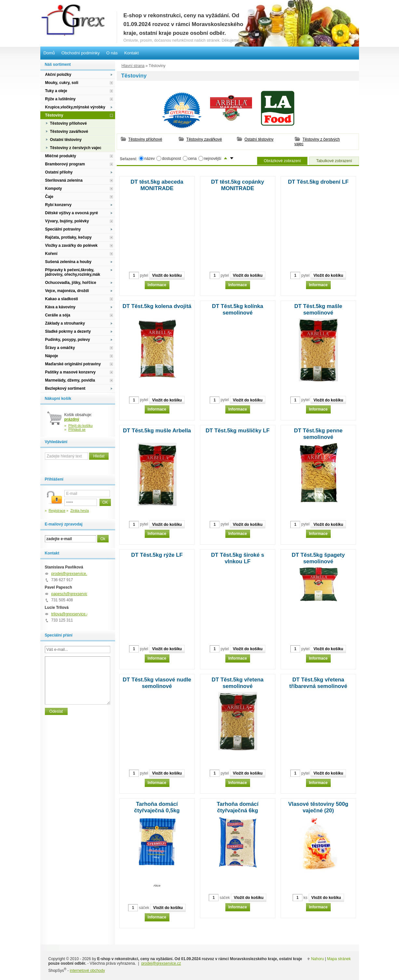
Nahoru (318, 959)
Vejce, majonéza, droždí (67, 291)
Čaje (49, 197)
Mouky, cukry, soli (62, 83)
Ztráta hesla (80, 511)
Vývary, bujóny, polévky (67, 221)
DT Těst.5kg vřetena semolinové (238, 683)
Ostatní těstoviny (259, 139)
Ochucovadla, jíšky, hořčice (71, 283)
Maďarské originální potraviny (73, 364)
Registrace (57, 511)
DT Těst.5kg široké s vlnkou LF (238, 558)
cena (193, 158)
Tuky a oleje (56, 91)
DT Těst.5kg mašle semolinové (318, 309)
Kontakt (132, 53)
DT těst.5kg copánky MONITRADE (238, 185)
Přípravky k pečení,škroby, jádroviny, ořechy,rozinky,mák (73, 272)
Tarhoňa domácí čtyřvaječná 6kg (237, 807)
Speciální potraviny (63, 229)
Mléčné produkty (61, 156)
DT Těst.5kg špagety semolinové (318, 558)
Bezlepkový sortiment (65, 388)
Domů (49, 53)
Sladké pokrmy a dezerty (68, 331)
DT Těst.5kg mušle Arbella (157, 431)
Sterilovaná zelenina (64, 180)
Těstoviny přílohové (145, 139)
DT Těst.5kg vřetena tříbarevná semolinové (318, 683)
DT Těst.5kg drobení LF (318, 182)
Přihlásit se (77, 429)
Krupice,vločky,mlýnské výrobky (75, 107)
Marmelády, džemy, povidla (70, 380)
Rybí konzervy (58, 205)
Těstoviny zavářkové (204, 139)
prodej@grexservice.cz (71, 574)
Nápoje (52, 356)
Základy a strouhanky (65, 323)
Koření (51, 254)
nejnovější (213, 158)
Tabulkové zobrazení (334, 161)
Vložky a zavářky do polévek (71, 245)
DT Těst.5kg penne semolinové (318, 434)
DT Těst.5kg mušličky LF (238, 431)
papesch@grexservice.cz (73, 594)
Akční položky (58, 75)
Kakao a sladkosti (62, 299)
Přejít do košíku (80, 426)
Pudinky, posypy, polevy (68, 340)
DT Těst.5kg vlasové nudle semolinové (157, 683)
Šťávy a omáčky (60, 348)
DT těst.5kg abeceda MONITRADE (157, 185)
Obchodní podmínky (81, 53)
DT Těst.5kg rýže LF (157, 555)
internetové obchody (87, 971)
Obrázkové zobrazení (282, 161)
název (150, 158)
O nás (112, 53)
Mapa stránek (339, 959)
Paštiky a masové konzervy (70, 372)
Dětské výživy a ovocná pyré (72, 213)
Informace (157, 285)
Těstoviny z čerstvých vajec (317, 142)
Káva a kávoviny (60, 307)
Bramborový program (65, 164)
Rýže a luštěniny (60, 99)
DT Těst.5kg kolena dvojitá (157, 306)
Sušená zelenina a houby (68, 262)
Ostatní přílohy (59, 172)
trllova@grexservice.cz (71, 614)
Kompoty (54, 189)
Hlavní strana (133, 66)
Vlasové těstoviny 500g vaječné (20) (318, 807)
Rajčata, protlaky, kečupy (68, 237)
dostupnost (172, 158)
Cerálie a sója (58, 315)
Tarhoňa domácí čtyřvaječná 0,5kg (157, 807)
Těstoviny (54, 115)
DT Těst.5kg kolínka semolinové (238, 309)
